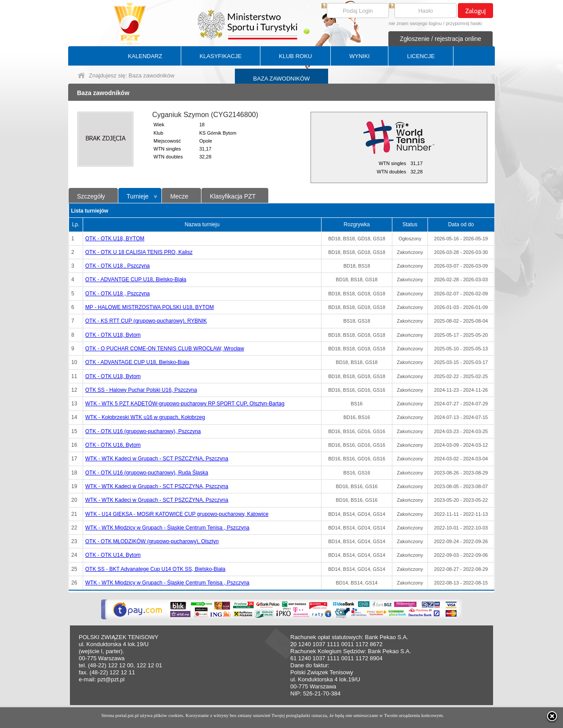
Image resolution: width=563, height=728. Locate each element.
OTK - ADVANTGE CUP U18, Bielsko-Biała (136, 279)
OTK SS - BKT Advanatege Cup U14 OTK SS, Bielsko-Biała (155, 569)
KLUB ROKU (295, 56)
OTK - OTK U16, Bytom (113, 445)
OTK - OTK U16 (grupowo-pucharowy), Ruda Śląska (147, 473)
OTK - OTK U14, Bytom (113, 555)
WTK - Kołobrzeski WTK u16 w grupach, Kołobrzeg (145, 417)
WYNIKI (359, 56)
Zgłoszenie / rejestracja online (441, 39)
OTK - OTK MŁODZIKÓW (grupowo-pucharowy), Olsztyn (152, 541)
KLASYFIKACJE (221, 56)
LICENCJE (421, 56)
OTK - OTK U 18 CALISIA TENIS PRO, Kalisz (139, 252)
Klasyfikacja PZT (233, 196)
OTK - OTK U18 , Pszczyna (118, 266)
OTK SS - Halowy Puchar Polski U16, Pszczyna (141, 390)
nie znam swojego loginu (415, 23)
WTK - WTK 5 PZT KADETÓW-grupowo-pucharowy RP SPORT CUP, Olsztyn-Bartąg (185, 404)
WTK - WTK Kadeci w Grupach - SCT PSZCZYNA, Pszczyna (157, 459)
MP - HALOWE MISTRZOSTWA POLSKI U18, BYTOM (150, 307)
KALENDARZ (145, 56)
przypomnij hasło (464, 23)
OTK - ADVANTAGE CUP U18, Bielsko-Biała (137, 362)
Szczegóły (91, 196)
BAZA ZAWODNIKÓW (282, 79)
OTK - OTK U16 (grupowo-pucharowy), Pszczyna (143, 431)
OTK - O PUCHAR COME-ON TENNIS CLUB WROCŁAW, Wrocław (165, 349)
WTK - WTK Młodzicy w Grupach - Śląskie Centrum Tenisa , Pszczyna (167, 528)
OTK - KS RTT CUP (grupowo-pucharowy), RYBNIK (146, 321)
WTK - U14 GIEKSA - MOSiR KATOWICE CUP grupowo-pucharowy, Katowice (177, 514)
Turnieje (138, 196)
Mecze (179, 196)
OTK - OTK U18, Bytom (113, 335)
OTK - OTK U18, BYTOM (115, 239)
